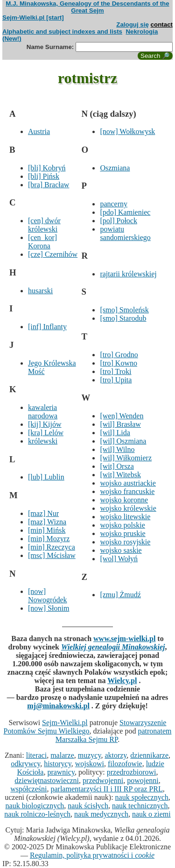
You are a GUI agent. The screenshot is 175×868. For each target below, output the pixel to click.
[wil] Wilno (117, 449)
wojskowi (90, 764)
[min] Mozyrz (49, 539)
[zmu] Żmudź (120, 595)
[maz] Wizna (47, 522)
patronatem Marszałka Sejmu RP (114, 735)
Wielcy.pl (122, 681)
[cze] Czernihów (53, 254)
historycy (58, 764)
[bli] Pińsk (44, 176)
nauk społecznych (142, 797)
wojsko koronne (124, 500)
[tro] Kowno (119, 363)
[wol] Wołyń (119, 559)
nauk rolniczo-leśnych (37, 814)
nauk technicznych (140, 806)
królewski (43, 441)
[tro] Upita (116, 380)
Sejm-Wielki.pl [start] (33, 18)
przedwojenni (103, 780)
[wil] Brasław (120, 424)
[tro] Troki (115, 371)
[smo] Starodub (123, 318)
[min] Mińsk (47, 530)
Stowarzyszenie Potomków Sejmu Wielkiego (85, 727)
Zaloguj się (133, 25)
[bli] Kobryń (47, 168)
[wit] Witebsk (120, 475)
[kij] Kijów (45, 424)
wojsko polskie (122, 525)
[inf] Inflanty (47, 327)
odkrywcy (25, 764)
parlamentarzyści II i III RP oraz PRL (106, 789)
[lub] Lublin (46, 477)
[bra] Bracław (49, 185)
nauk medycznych (101, 814)
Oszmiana (115, 168)
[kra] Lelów (46, 433)
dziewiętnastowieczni (47, 780)
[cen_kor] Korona (42, 242)
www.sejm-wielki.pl (124, 639)
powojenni (143, 780)
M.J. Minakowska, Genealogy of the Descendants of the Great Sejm (87, 7)
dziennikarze (149, 755)
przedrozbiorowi (132, 772)
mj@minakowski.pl (58, 706)
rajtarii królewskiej (128, 274)
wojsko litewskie (125, 517)
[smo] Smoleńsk (124, 310)
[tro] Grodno (119, 355)
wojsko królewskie (128, 508)
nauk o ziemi (151, 814)
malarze (62, 755)
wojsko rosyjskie (125, 542)
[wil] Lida (115, 433)
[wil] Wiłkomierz (126, 458)
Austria (39, 131)
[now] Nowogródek (48, 596)
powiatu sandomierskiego (125, 233)
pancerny (114, 204)
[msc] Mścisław (52, 555)
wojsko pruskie (122, 533)
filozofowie (125, 764)
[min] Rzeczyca (52, 547)
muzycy (90, 755)
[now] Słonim (49, 608)
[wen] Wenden (122, 416)
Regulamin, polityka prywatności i (92, 855)
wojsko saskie (121, 550)
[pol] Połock (119, 221)
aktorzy (115, 755)
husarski (40, 291)
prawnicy (61, 772)
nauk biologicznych (35, 806)
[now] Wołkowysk (127, 131)
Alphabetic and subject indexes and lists (62, 32)
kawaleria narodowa (43, 412)
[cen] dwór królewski (44, 225)
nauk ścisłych (88, 806)
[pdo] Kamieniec (125, 212)
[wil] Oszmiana (123, 441)
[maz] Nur (43, 513)
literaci (36, 755)
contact (162, 25)
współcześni (28, 789)
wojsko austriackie (128, 483)
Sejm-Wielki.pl (65, 723)
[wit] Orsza (117, 466)
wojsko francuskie (127, 491)
